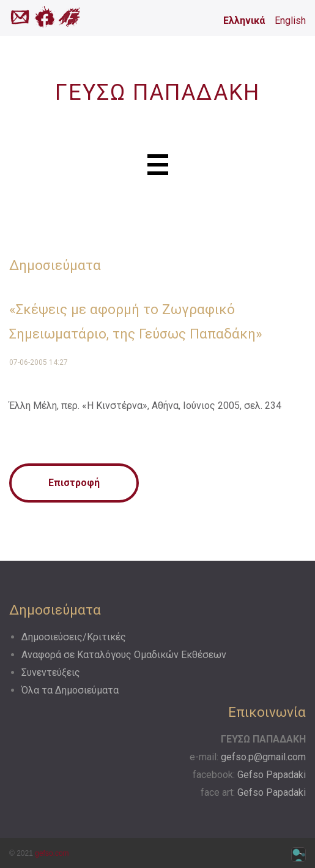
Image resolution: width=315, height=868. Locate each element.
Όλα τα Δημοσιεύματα (70, 690)
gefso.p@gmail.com (263, 757)
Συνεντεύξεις (51, 672)
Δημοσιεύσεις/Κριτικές (74, 637)
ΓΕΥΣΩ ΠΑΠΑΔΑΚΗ (157, 92)
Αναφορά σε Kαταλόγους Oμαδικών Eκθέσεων (124, 655)
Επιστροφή (74, 483)
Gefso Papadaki (272, 775)
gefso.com (52, 853)
